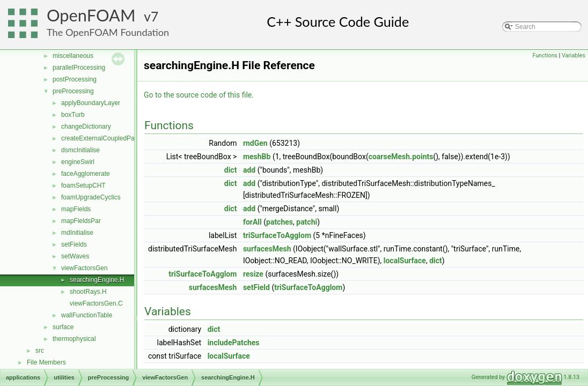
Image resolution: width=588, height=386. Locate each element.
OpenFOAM (91, 15)
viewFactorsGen (84, 268)
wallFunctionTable (87, 315)
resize (253, 274)
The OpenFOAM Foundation (108, 32)
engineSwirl (78, 162)
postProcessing (75, 79)
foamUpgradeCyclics (91, 197)
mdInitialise (77, 233)
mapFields (76, 209)
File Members (46, 362)
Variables (574, 55)
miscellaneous (73, 56)
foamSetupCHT (83, 185)
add (249, 170)
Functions (545, 55)
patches (280, 222)
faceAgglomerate (86, 174)
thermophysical (74, 339)
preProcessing (73, 91)
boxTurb (73, 115)
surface (63, 327)
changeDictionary (86, 127)
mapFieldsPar (81, 221)
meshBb (257, 157)
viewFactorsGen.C (96, 303)
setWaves (75, 256)
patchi (307, 222)
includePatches (234, 343)
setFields (74, 244)
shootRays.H (88, 292)
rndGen (255, 143)
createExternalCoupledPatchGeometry (116, 138)
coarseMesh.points (401, 157)
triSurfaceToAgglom (277, 235)
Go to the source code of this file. (199, 95)
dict (231, 170)
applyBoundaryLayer (91, 103)
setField (256, 287)
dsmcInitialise (80, 150)
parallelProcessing (79, 68)
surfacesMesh (267, 249)
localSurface (405, 261)
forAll (252, 222)
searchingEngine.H (97, 280)
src (40, 351)
